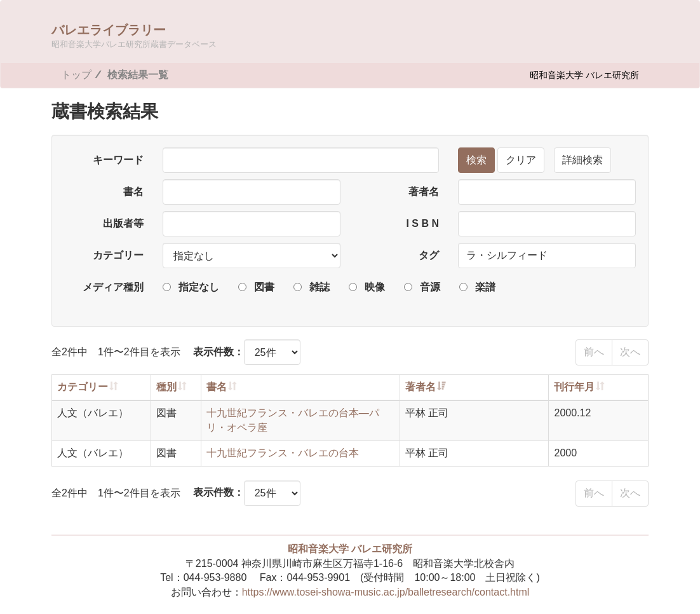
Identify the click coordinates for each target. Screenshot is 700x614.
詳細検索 (582, 160)
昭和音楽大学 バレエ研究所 (584, 75)
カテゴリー (118, 255)
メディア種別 (113, 287)
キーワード (118, 160)
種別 (166, 387)
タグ (429, 255)
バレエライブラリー (134, 35)
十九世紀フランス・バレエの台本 (283, 453)
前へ (594, 352)
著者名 (424, 192)
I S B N (422, 223)
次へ (630, 352)
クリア (521, 160)
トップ (76, 75)
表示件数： (219, 352)
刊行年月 (574, 387)
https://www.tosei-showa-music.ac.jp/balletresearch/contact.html (386, 592)
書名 (133, 192)
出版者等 (123, 223)
